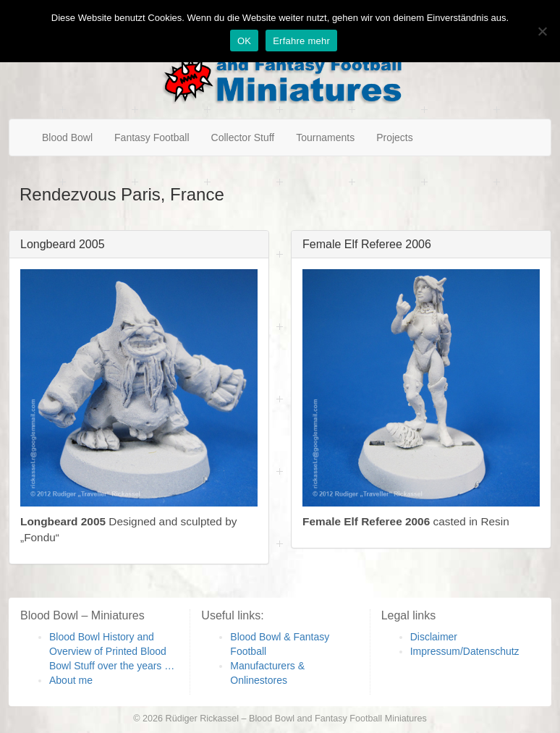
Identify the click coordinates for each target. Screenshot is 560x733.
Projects (395, 137)
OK (244, 41)
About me (71, 680)
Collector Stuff (243, 137)
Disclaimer (434, 637)
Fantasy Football (152, 137)
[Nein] (542, 31)
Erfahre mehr (301, 41)
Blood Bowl (67, 137)
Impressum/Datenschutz (465, 651)
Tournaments (325, 137)
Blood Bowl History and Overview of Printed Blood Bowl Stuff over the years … (112, 651)
